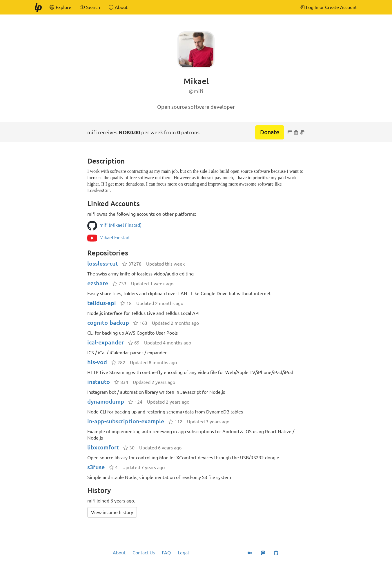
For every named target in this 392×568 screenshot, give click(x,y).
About (119, 553)
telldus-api (102, 303)
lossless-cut (103, 263)
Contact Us (144, 553)
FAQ (166, 553)
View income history (112, 512)
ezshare (98, 283)
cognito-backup (108, 323)
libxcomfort (103, 447)
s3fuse (96, 467)
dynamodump (106, 401)
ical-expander (106, 342)
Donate (270, 132)
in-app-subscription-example (126, 421)
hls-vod (97, 362)
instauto (99, 382)
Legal (183, 553)
